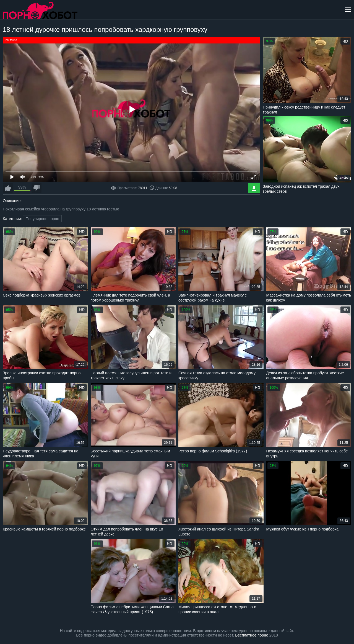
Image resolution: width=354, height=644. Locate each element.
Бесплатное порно (252, 635)
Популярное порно (42, 219)
